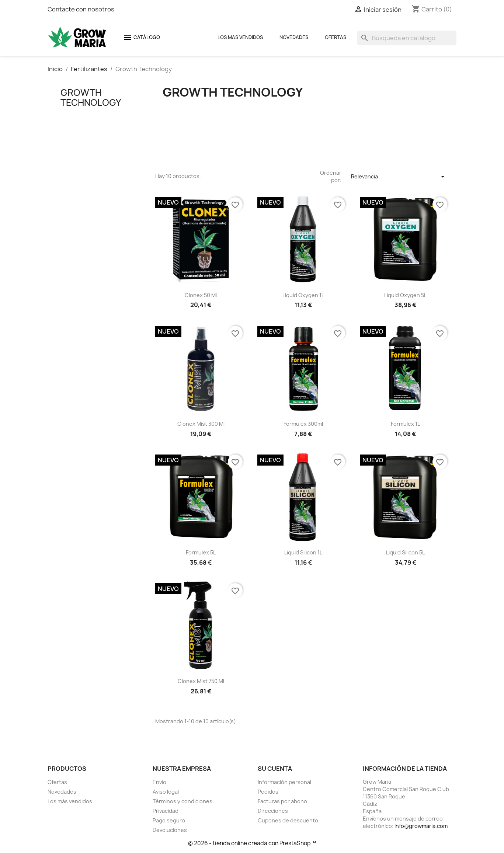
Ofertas (336, 37)
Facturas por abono (282, 801)
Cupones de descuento (288, 820)
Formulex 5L (201, 552)
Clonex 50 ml (201, 295)
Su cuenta (275, 769)
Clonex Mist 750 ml (201, 681)
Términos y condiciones (183, 801)
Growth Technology (91, 97)
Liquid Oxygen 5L (405, 295)
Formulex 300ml (303, 424)
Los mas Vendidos (240, 37)
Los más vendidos (70, 801)
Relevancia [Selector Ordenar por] (399, 177)
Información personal (284, 782)
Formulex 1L (405, 424)
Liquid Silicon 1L (303, 552)
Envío (159, 782)
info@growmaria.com (421, 826)
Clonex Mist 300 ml (201, 424)
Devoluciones (170, 830)
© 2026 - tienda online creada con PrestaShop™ (252, 843)
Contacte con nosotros (81, 9)
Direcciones (273, 811)
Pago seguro (169, 820)
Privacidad (166, 811)
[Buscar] (407, 38)
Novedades (294, 37)
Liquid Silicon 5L (405, 552)
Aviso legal (166, 792)
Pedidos (268, 792)
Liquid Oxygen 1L (303, 295)
